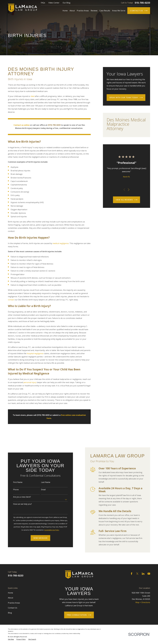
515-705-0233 (142, 3)
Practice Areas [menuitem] (83, 11)
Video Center (54, 3)
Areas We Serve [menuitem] (119, 11)
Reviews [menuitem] (94, 11)
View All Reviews (127, 200)
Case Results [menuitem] (105, 11)
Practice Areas (14, 603)
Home (10, 593)
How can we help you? (20, 504)
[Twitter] (137, 574)
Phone (13, 490)
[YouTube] (149, 574)
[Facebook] (132, 574)
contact (11, 300)
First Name (15, 482)
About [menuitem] (72, 11)
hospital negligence (35, 353)
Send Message (38, 538)
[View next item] (129, 190)
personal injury (30, 382)
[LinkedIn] (143, 574)
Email (41, 490)
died (33, 96)
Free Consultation (79, 615)
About (11, 598)
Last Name (43, 482)
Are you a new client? (19, 497)
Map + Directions (143, 602)
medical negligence (61, 243)
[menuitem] (11, 639)
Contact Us (139, 11)
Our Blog (67, 3)
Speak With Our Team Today (126, 98)
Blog (10, 613)
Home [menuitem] (65, 11)
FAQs (43, 3)
